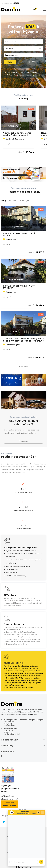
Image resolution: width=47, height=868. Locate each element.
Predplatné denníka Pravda (9, 804)
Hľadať (10, 62)
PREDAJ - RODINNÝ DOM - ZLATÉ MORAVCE (19, 235)
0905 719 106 (9, 732)
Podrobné (33, 62)
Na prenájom (24, 201)
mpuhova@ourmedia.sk (12, 734)
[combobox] (23, 42)
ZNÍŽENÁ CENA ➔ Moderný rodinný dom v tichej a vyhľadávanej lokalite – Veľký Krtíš (23, 340)
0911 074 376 (9, 723)
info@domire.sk (10, 725)
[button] (14, 160)
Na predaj (13, 201)
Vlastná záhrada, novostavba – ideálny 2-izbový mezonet (23, 134)
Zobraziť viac (23, 367)
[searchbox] (23, 42)
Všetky (4, 201)
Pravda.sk (25, 680)
